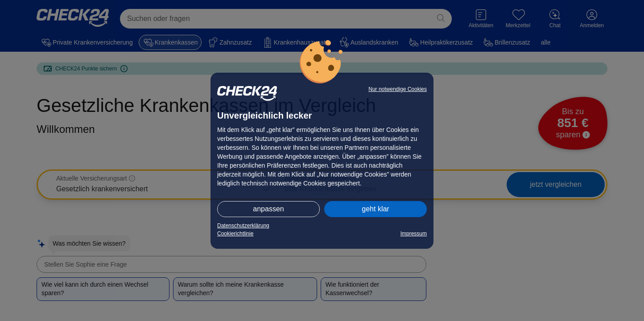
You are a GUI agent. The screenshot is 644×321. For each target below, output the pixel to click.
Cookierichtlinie (235, 234)
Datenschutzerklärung (243, 226)
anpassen (268, 209)
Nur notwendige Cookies (398, 89)
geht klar (375, 209)
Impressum (414, 234)
